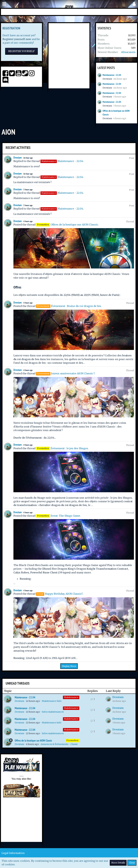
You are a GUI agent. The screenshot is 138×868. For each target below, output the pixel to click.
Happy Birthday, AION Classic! (64, 594)
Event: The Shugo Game (65, 516)
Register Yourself (21, 51)
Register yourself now (17, 39)
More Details (118, 863)
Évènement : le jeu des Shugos (69, 448)
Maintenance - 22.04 (112, 75)
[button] (4, 4)
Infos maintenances (53, 712)
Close (132, 863)
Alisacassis (128, 52)
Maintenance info (52, 723)
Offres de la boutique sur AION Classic (74, 225)
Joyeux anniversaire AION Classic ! (73, 373)
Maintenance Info (52, 701)
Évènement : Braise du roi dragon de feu (76, 306)
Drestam (107, 79)
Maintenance (71, 697)
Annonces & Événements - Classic (59, 744)
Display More (69, 666)
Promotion (72, 740)
